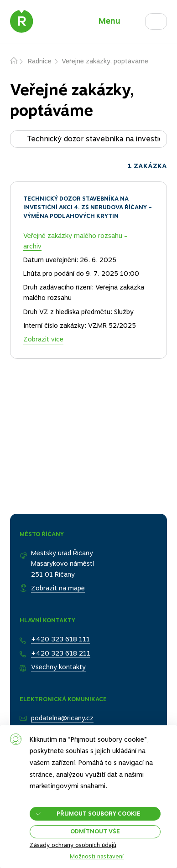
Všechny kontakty (58, 667)
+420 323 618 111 (60, 639)
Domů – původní (19, 61)
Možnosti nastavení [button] (97, 857)
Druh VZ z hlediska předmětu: (68, 312)
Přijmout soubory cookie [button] (99, 814)
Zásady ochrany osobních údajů (73, 845)
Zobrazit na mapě (58, 588)
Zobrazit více (43, 339)
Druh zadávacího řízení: (58, 287)
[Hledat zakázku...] (89, 139)
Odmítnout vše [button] (95, 831)
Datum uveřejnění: (51, 260)
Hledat (167, 19)
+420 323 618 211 (61, 653)
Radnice (40, 61)
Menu (109, 21)
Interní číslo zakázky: (55, 325)
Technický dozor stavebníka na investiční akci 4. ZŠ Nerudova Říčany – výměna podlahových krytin (88, 207)
